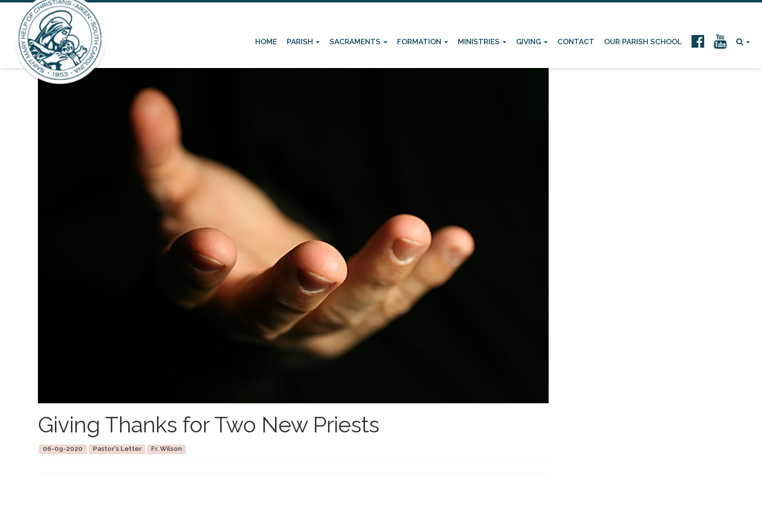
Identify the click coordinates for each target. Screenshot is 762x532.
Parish (303, 42)
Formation (423, 42)
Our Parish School (643, 42)
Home (266, 42)
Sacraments (358, 42)
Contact (576, 42)
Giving (532, 42)
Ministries (482, 42)
